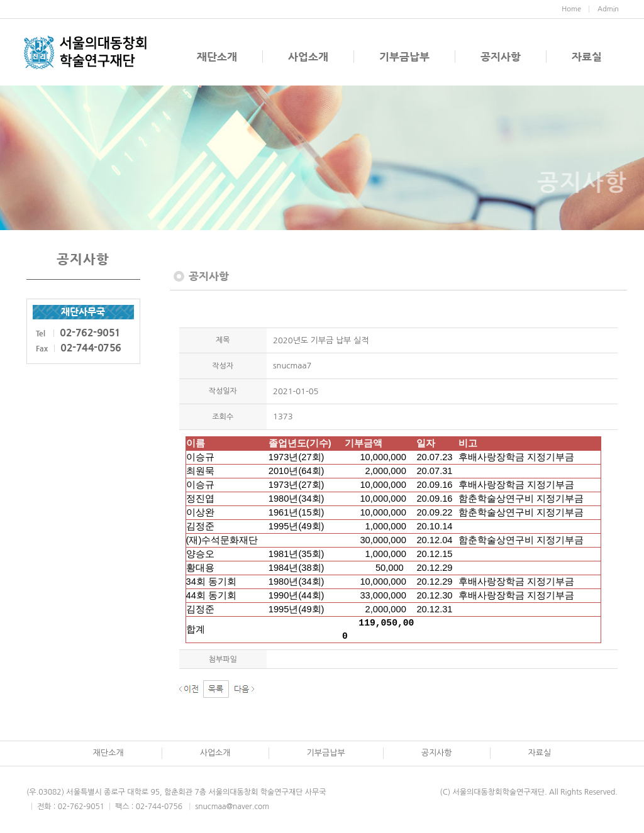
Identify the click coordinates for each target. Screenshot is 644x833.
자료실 (587, 57)
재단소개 (217, 57)
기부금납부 (404, 57)
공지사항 (501, 57)
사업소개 (308, 57)
